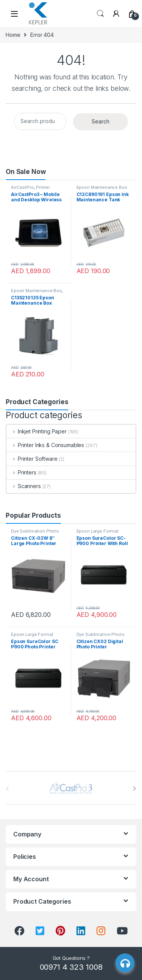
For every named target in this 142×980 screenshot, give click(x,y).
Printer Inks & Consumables (45, 445)
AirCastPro (23, 187)
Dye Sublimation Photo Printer (35, 533)
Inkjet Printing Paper (37, 431)
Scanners (24, 486)
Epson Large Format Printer (98, 533)
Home (13, 35)
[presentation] (135, 789)
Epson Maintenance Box (102, 187)
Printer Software (32, 459)
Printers (21, 472)
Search (100, 14)
